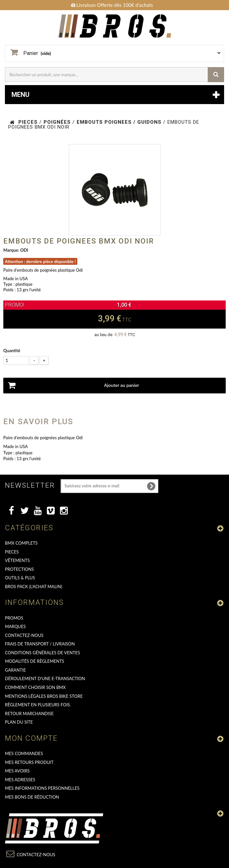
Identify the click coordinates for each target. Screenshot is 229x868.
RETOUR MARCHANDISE (29, 714)
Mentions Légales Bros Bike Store (44, 696)
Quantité (12, 351)
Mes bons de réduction (32, 797)
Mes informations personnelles (42, 788)
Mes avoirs (17, 771)
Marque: (11, 250)
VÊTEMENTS (17, 560)
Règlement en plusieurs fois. (38, 705)
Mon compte (31, 738)
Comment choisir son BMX (35, 687)
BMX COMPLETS (21, 543)
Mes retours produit (29, 762)
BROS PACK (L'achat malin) (34, 587)
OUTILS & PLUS (20, 578)
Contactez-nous (24, 635)
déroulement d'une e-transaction (45, 678)
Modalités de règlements (35, 661)
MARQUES (15, 626)
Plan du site (19, 722)
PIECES (12, 552)
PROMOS (14, 618)
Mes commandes (24, 753)
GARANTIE (15, 670)
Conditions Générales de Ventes (42, 653)
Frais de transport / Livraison (40, 644)
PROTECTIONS (19, 569)
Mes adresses (20, 780)
